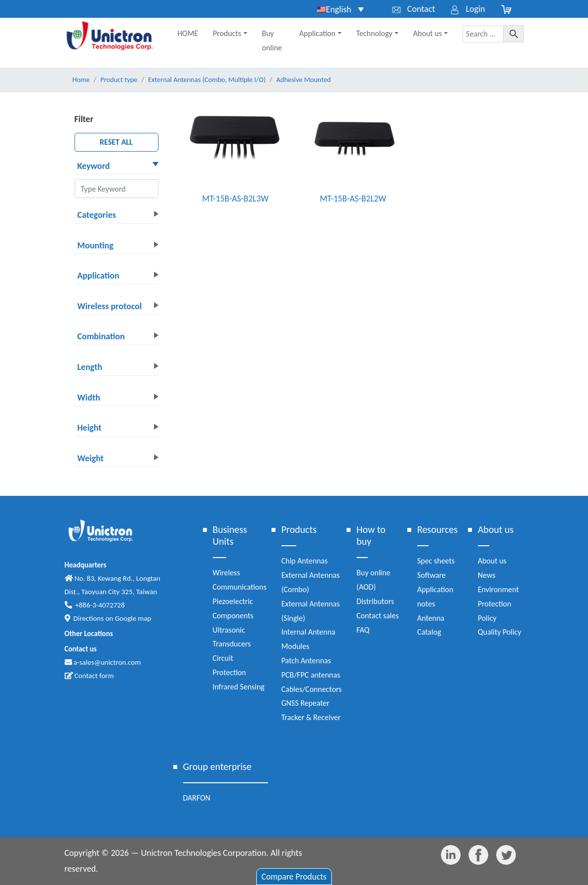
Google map (133, 618)
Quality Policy (500, 632)
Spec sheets (436, 561)
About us (428, 33)
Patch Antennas (306, 661)
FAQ (363, 630)
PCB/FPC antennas (311, 675)
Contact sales (378, 616)
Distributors (375, 601)
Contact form (89, 676)
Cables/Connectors (312, 689)
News (487, 575)
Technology (374, 33)
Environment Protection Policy (498, 604)
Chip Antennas (305, 561)
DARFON (197, 798)
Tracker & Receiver (311, 717)
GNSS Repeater (306, 703)
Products (227, 33)
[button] (117, 167)
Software (431, 575)
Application (317, 33)
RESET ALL (116, 142)
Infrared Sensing (239, 687)
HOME (188, 33)
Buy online (272, 40)
